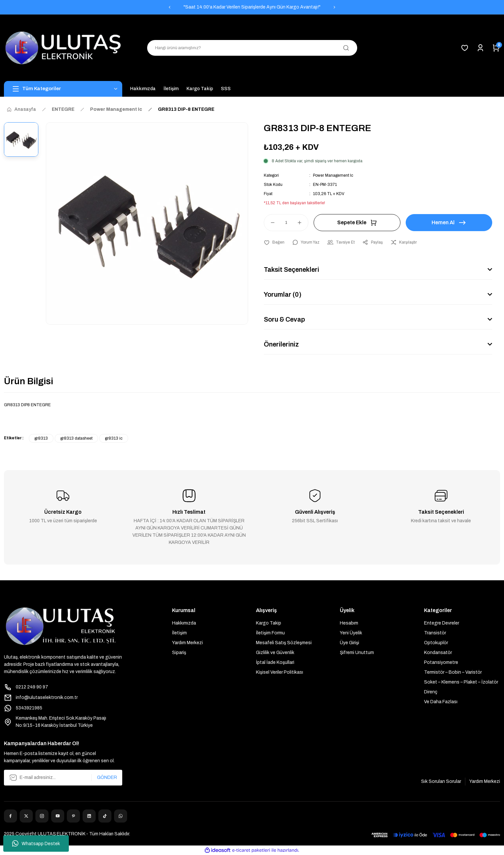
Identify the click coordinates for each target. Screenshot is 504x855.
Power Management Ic (333, 175)
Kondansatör (438, 653)
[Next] (335, 7)
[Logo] (63, 48)
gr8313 (41, 438)
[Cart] (496, 48)
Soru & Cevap (284, 319)
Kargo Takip (269, 623)
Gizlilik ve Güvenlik (275, 653)
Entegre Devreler (442, 623)
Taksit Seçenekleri (291, 269)
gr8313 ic (114, 438)
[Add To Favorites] (274, 242)
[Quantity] (286, 223)
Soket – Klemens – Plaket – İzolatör (461, 682)
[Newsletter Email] (63, 778)
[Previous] (169, 7)
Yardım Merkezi (187, 643)
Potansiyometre (441, 662)
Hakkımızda (184, 623)
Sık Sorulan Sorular (441, 781)
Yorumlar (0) (283, 294)
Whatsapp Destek (36, 844)
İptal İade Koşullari (275, 662)
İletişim (179, 633)
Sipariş (179, 653)
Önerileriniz (281, 344)
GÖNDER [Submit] (107, 777)
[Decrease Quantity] (270, 223)
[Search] (252, 48)
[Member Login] (480, 48)
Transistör (435, 633)
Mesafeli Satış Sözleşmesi (284, 643)
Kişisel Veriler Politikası (280, 672)
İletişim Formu (270, 633)
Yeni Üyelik (351, 633)
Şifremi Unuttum (357, 653)
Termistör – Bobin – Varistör (453, 672)
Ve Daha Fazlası (441, 702)
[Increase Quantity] (302, 223)
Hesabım (349, 623)
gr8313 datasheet (76, 438)
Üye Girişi (349, 643)
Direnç (431, 692)
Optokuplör (436, 643)
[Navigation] (63, 89)
